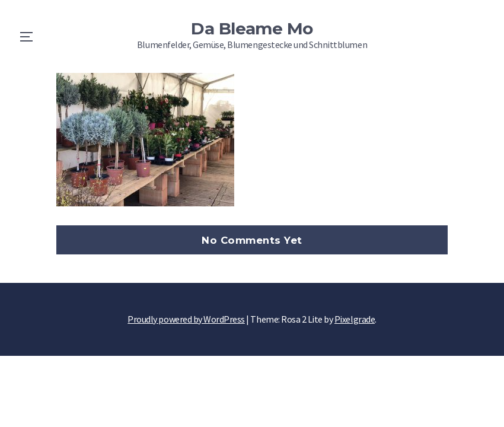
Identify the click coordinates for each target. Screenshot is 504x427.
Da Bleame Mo (252, 28)
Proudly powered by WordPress (186, 319)
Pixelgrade (355, 319)
